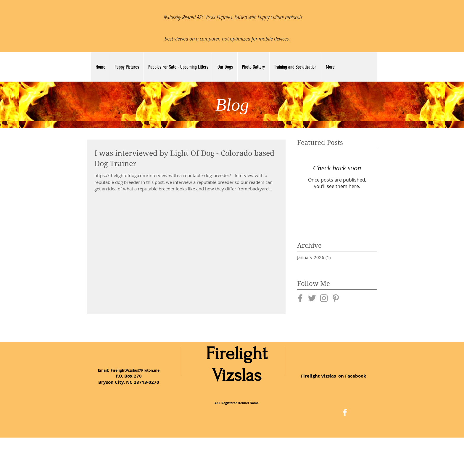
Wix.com (274, 455)
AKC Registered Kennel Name (237, 403)
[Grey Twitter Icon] (312, 298)
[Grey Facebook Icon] (300, 298)
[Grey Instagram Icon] (324, 298)
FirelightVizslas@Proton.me (135, 370)
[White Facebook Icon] (345, 412)
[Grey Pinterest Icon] (336, 298)
